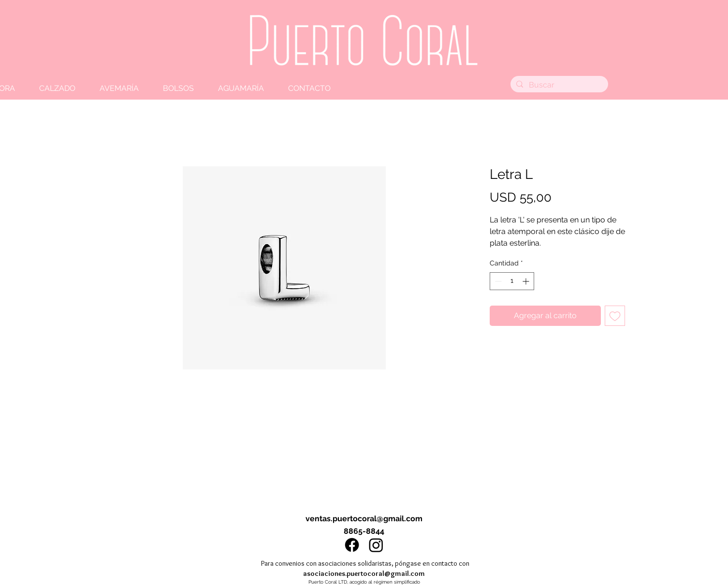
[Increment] (527, 281)
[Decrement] (497, 281)
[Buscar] (558, 85)
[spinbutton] (512, 281)
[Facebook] (352, 545)
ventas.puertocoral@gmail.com (364, 519)
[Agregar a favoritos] (615, 316)
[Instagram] (376, 545)
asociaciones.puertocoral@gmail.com (364, 573)
